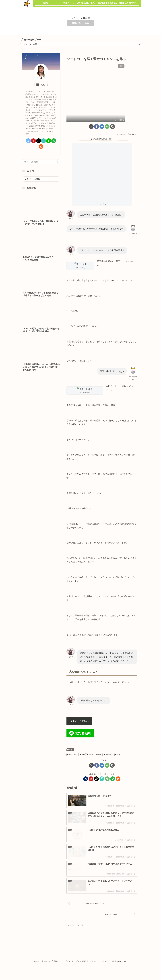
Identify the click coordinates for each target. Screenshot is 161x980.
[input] (41, 162)
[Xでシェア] (91, 112)
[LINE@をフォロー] (107, 784)
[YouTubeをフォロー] (91, 784)
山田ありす (108, 760)
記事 (118, 760)
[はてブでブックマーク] (102, 112)
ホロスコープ (73, 760)
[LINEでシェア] (107, 112)
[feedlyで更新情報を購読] (113, 784)
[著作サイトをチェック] (86, 784)
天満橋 (99, 760)
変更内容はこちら (80, 23)
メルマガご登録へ (79, 726)
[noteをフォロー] (102, 784)
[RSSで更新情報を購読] (118, 784)
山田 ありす (41, 85)
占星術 (90, 760)
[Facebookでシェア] (97, 112)
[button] (112, 112)
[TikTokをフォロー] (96, 784)
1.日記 (70, 755)
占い (82, 760)
